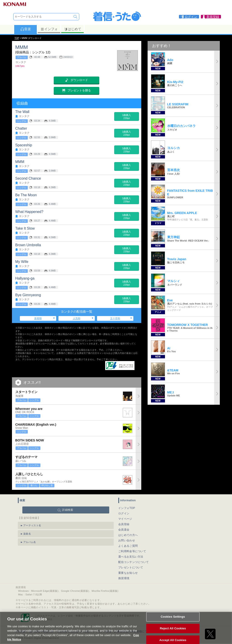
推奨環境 (124, 578)
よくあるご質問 (128, 546)
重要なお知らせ (128, 573)
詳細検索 (68, 510)
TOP (17, 38)
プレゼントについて (131, 567)
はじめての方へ (128, 535)
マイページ (125, 519)
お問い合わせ (127, 540)
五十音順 (115, 318)
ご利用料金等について (132, 551)
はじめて (73, 29)
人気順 (77, 318)
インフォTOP (127, 508)
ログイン (124, 513)
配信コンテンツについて (133, 562)
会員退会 (124, 530)
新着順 (38, 318)
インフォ (49, 29)
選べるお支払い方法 (131, 557)
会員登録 (124, 524)
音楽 (26, 29)
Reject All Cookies (173, 632)
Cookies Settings (173, 620)
